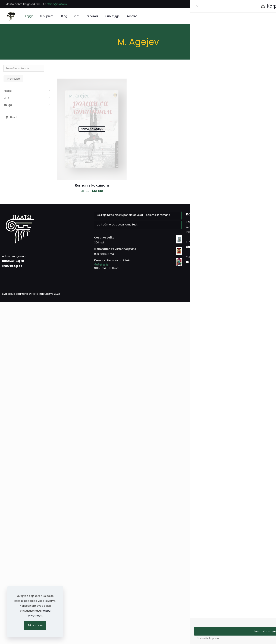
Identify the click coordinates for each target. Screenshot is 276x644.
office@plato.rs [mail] (57, 4)
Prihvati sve (35, 625)
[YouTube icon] (268, 4)
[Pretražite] (252, 16)
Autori (190, 227)
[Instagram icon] (264, 4)
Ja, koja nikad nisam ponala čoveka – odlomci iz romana (134, 215)
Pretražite (13, 79)
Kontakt (191, 222)
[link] (231, 70)
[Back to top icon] (270, 293)
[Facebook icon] (260, 4)
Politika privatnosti (198, 232)
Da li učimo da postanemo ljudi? (118, 225)
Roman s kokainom (92, 185)
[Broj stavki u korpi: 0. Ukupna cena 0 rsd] (11, 117)
